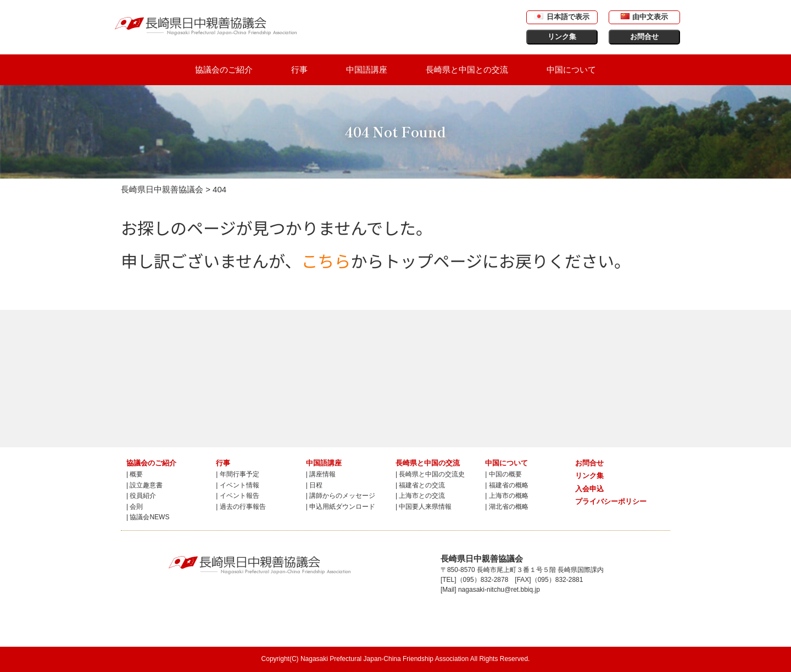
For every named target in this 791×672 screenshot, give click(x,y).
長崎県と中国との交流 (467, 70)
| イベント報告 (237, 496)
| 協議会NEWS (148, 517)
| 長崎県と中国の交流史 (430, 474)
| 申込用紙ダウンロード (341, 507)
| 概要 (135, 474)
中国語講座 (367, 70)
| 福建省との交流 (420, 485)
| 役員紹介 (141, 496)
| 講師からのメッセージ (341, 496)
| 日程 (314, 485)
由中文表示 (644, 17)
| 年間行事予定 (237, 474)
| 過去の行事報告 (241, 507)
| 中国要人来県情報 (424, 507)
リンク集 (562, 37)
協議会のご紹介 (224, 70)
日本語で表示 (562, 17)
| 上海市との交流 (420, 496)
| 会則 (135, 507)
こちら (326, 260)
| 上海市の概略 (506, 496)
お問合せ (644, 37)
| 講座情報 (321, 474)
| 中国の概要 (503, 474)
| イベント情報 (237, 485)
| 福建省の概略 (506, 485)
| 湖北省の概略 (506, 507)
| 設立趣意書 (144, 485)
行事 (299, 70)
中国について (571, 70)
